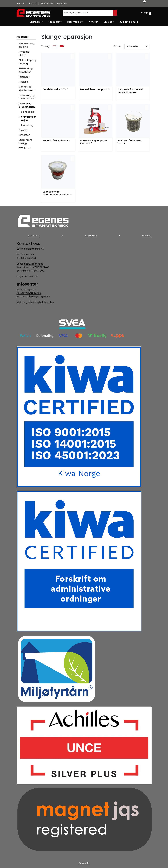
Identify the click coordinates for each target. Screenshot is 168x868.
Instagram (91, 235)
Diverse (23, 130)
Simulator (24, 135)
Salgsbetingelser (26, 289)
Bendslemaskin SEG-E (55, 89)
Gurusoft (84, 863)
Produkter (54, 22)
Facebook (34, 235)
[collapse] (36, 47)
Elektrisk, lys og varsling (27, 62)
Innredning (27, 125)
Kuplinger (24, 77)
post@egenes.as (34, 263)
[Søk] (88, 13)
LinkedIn (147, 235)
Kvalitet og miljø (129, 22)
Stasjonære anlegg (26, 142)
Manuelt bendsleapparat (95, 89)
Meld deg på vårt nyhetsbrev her (35, 302)
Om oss (33, 4)
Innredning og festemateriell (27, 97)
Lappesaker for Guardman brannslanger (57, 193)
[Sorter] (137, 46)
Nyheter (22, 4)
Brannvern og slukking (27, 45)
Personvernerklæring (29, 292)
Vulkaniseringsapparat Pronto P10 (94, 142)
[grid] (62, 46)
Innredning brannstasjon (27, 105)
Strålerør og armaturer (26, 70)
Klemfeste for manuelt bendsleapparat (131, 91)
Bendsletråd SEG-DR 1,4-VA (129, 142)
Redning (23, 82)
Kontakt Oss (47, 4)
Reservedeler (74, 22)
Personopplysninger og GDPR (33, 296)
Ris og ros (62, 4)
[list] (55, 46)
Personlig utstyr (24, 54)
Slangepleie (28, 112)
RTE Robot (25, 148)
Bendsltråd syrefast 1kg (56, 141)
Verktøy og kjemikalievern (27, 88)
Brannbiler (36, 22)
